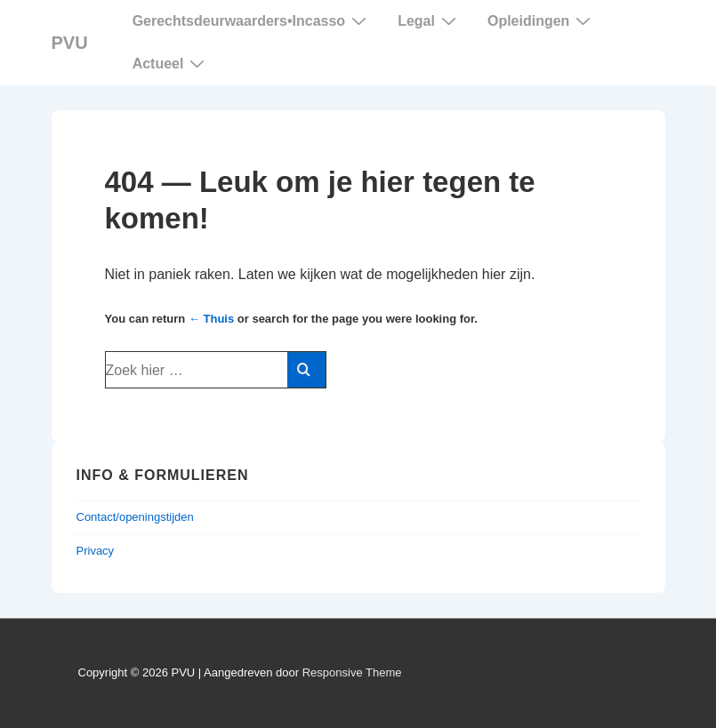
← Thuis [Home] (211, 319)
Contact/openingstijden (135, 517)
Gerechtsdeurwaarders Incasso (252, 21)
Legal (429, 20)
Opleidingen (541, 20)
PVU (70, 43)
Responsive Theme (352, 672)
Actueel (171, 63)
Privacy (96, 551)
